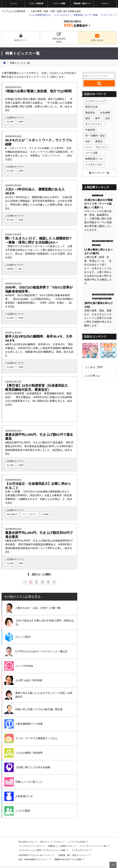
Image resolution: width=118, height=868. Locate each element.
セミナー (105, 3)
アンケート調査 (59, 3)
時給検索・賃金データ (82, 3)
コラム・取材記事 (36, 3)
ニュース (13, 3)
